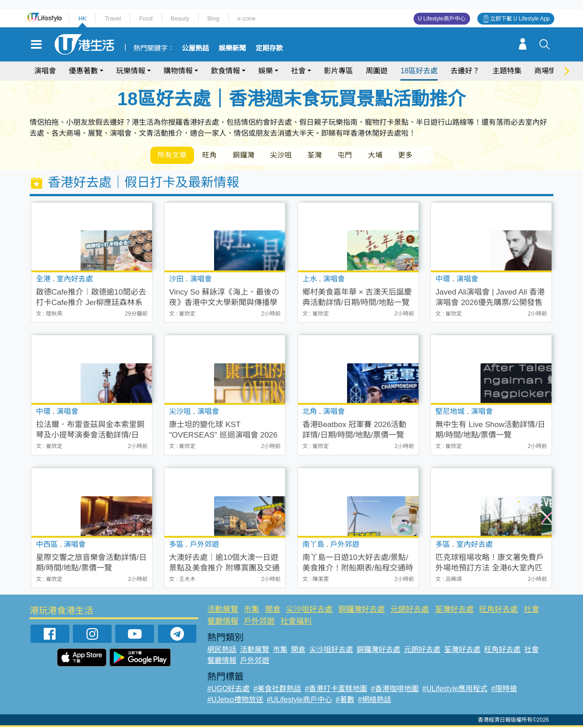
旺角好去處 (499, 610)
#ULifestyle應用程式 (455, 690)
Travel (113, 18)
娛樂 (266, 71)
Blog (213, 18)
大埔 (386, 155)
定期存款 (269, 48)
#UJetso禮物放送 (235, 700)
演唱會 (45, 71)
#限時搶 (504, 690)
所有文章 (173, 155)
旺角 (212, 155)
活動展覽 (223, 610)
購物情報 (178, 71)
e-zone (246, 18)
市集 (251, 610)
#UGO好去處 (228, 690)
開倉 (273, 610)
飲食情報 (225, 71)
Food (146, 18)
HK (82, 18)
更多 (418, 155)
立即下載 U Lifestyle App (520, 19)
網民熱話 (222, 650)
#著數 (345, 700)
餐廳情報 (223, 622)
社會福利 (296, 622)
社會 (298, 71)
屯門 (354, 155)
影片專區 (338, 71)
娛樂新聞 (232, 48)
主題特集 (507, 71)
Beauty (180, 18)
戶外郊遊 (259, 622)
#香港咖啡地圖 (395, 690)
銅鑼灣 (248, 155)
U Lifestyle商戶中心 (442, 19)
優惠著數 (83, 71)
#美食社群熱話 (277, 690)
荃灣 (322, 155)
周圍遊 (377, 71)
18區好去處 (419, 71)
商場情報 (549, 71)
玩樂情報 (131, 71)
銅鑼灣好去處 (362, 610)
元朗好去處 (410, 610)
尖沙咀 (287, 155)
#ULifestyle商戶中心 (299, 700)
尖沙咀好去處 (309, 610)
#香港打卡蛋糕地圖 (336, 690)
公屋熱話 (195, 48)
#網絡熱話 (375, 700)
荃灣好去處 (454, 610)
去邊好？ (465, 71)
